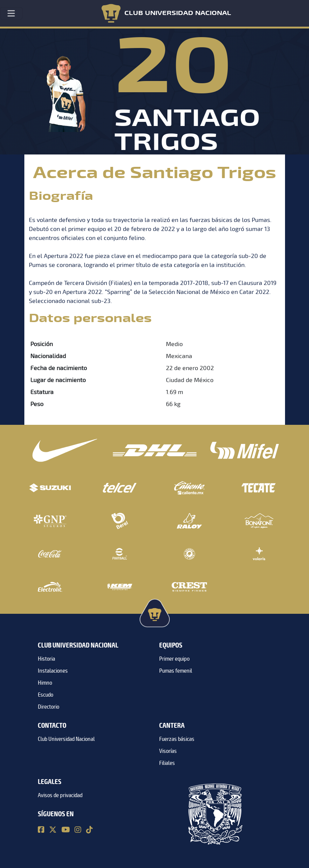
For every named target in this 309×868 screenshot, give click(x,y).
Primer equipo (174, 659)
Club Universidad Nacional (66, 739)
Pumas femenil (176, 671)
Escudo (46, 695)
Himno (45, 683)
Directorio (49, 707)
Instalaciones (53, 671)
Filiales (167, 763)
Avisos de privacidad (60, 795)
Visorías (168, 751)
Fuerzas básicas (177, 739)
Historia (46, 659)
